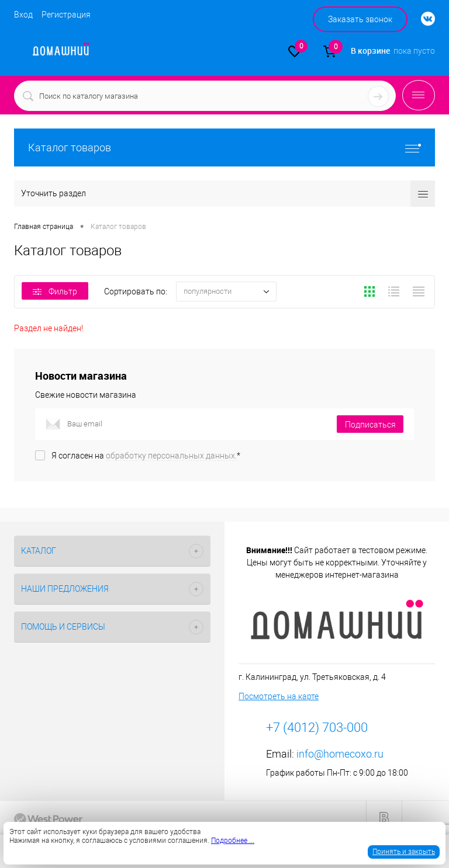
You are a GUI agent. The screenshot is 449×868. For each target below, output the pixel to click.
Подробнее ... (233, 841)
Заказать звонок (360, 19)
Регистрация (66, 15)
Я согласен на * (146, 456)
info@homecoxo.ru (340, 754)
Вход (23, 15)
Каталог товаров (224, 147)
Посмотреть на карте (279, 696)
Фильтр (55, 291)
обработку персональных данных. (171, 456)
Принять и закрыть (404, 852)
